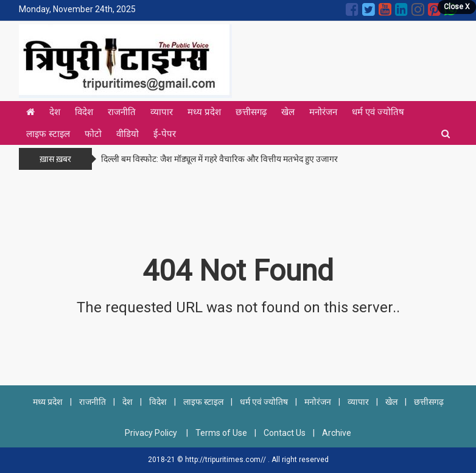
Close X (457, 7)
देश (55, 112)
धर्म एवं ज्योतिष (378, 112)
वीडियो (128, 134)
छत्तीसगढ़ (251, 112)
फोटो (93, 134)
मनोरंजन (323, 112)
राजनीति (122, 112)
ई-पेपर (165, 134)
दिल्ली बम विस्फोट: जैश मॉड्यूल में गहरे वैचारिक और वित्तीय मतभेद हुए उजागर (219, 159)
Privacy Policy (152, 433)
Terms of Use (221, 433)
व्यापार (162, 112)
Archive (337, 433)
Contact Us (285, 433)
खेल (288, 112)
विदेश (84, 112)
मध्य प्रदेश (204, 112)
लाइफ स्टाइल (48, 134)
